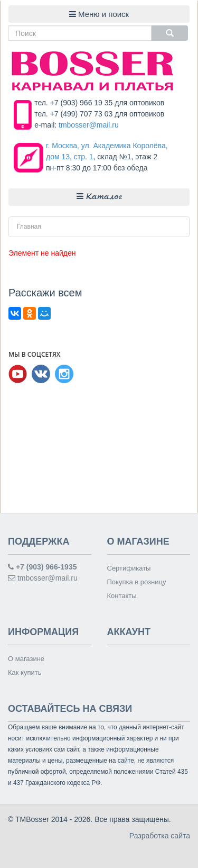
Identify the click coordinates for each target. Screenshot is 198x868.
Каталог (99, 197)
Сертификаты (129, 568)
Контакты (122, 596)
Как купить (25, 672)
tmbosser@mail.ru (89, 125)
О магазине (26, 659)
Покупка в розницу (137, 582)
